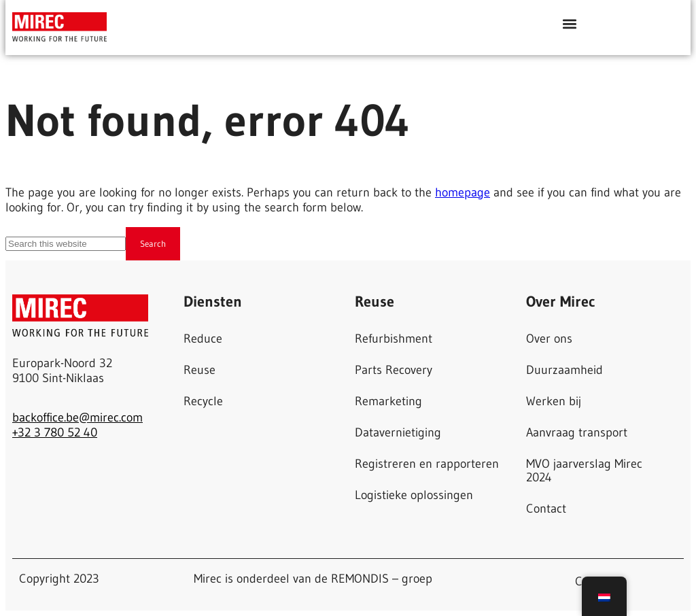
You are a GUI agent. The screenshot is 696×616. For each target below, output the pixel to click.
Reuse (199, 370)
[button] (570, 23)
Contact (546, 509)
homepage (463, 192)
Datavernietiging (398, 432)
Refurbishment (394, 339)
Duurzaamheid (564, 370)
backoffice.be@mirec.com (77, 417)
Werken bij (554, 401)
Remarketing (388, 401)
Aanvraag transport (577, 432)
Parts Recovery (394, 370)
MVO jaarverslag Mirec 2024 (584, 470)
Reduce (203, 339)
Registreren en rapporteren (427, 464)
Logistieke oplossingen (414, 495)
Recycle (203, 401)
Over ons (549, 339)
